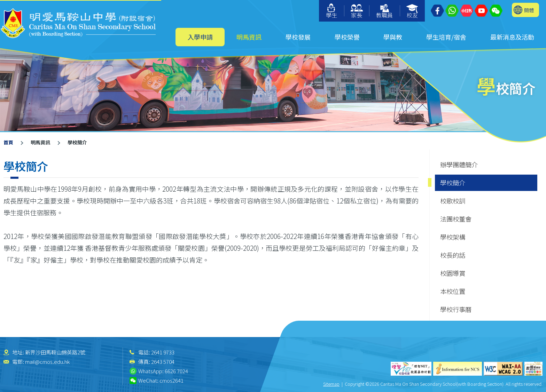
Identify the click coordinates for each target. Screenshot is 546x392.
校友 (412, 12)
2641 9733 (163, 352)
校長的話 (453, 255)
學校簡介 (453, 183)
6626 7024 (176, 371)
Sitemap (331, 384)
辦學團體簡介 (459, 165)
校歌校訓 (453, 201)
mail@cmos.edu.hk (47, 362)
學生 (331, 11)
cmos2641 (171, 380)
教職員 (384, 12)
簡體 (529, 10)
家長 (357, 12)
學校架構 (453, 237)
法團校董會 (456, 219)
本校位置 (453, 291)
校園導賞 (453, 273)
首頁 (8, 142)
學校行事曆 (456, 309)
